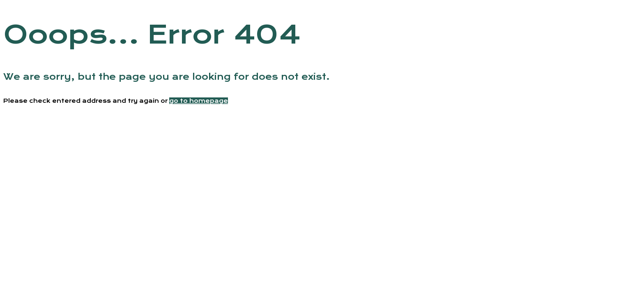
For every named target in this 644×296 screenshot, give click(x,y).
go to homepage (199, 101)
